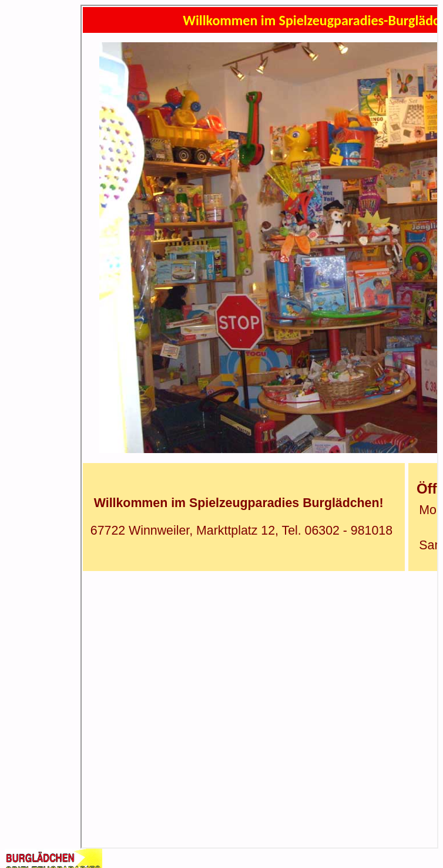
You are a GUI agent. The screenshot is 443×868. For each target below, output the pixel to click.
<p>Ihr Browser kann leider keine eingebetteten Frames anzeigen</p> (259, 427)
